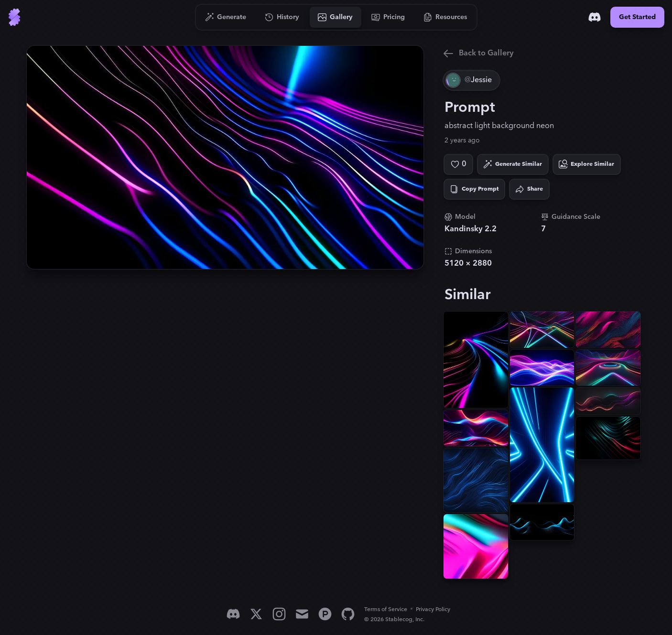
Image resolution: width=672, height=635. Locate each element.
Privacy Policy (433, 609)
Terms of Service (386, 609)
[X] (256, 614)
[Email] (302, 614)
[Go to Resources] (445, 17)
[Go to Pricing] (388, 17)
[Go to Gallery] (336, 17)
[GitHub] (348, 614)
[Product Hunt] (325, 614)
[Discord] (595, 17)
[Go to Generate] (226, 17)
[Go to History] (282, 17)
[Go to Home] (14, 17)
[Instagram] (279, 614)
